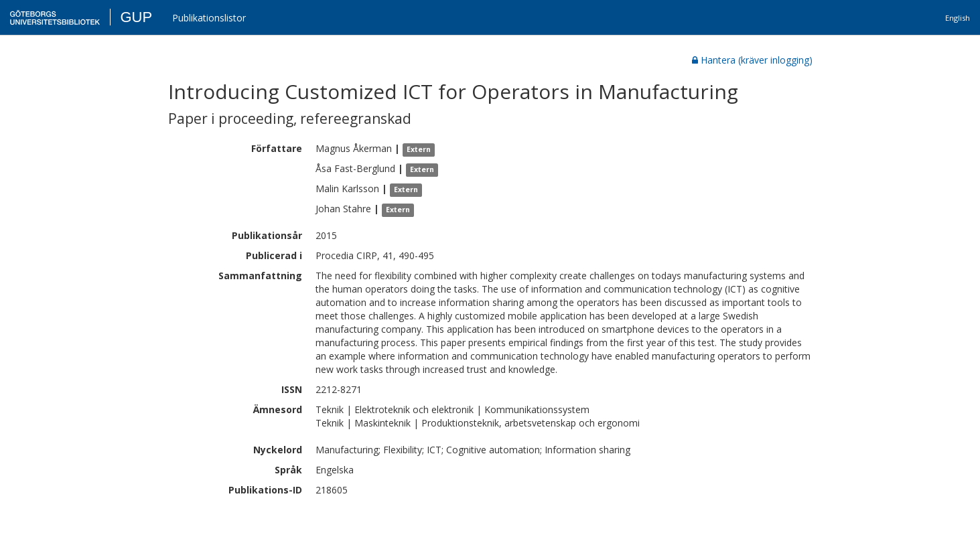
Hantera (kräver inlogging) (752, 60)
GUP (136, 17)
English (958, 18)
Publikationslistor (209, 18)
